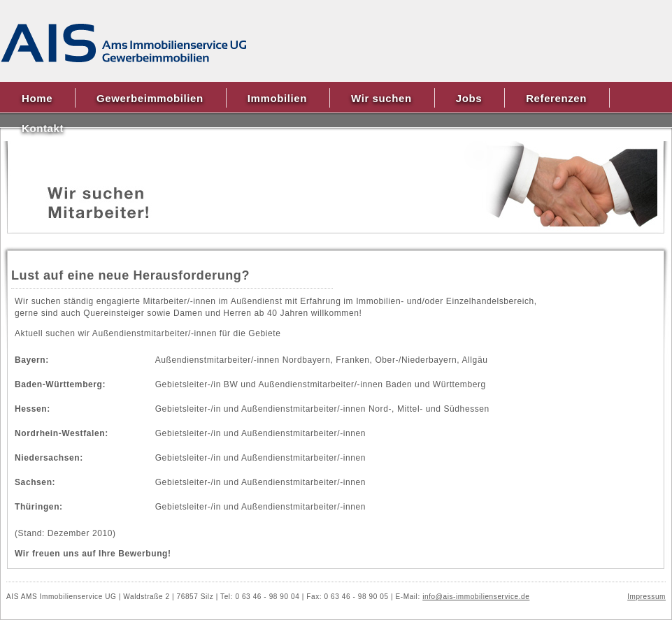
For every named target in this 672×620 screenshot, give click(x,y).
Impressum (646, 597)
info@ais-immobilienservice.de (476, 597)
